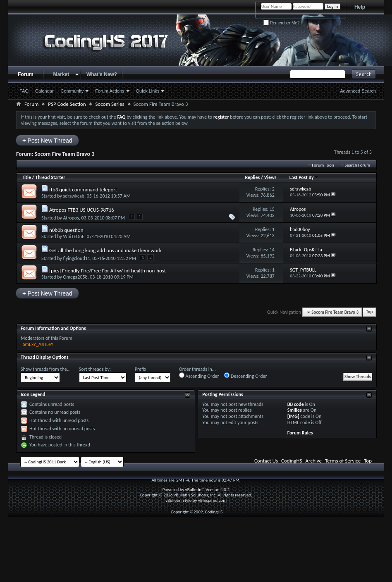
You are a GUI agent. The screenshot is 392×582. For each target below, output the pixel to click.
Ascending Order (199, 376)
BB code (296, 404)
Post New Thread (47, 140)
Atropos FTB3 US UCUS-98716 (82, 210)
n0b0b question (66, 230)
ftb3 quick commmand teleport (83, 190)
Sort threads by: (95, 369)
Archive (314, 461)
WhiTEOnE (74, 236)
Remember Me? (281, 23)
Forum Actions (110, 91)
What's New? (102, 74)
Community (72, 91)
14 (272, 250)
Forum (25, 74)
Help (360, 7)
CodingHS (292, 461)
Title (26, 177)
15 (272, 209)
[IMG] (293, 416)
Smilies (295, 410)
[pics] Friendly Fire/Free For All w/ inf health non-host (108, 271)
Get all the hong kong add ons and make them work (105, 250)
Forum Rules (300, 433)
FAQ (24, 91)
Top (369, 312)
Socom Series (110, 104)
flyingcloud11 (77, 258)
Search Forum (358, 165)
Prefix (141, 369)
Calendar (44, 91)
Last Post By (304, 177)
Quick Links (148, 91)
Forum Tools (323, 165)
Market (61, 74)
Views (270, 177)
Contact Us (266, 461)
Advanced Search (358, 91)
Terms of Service (343, 461)
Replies (252, 177)
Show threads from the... (46, 369)
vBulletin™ (195, 490)
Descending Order (245, 376)
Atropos (71, 218)
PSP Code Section (67, 104)
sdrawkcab (74, 196)
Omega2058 (75, 277)
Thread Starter (50, 177)
